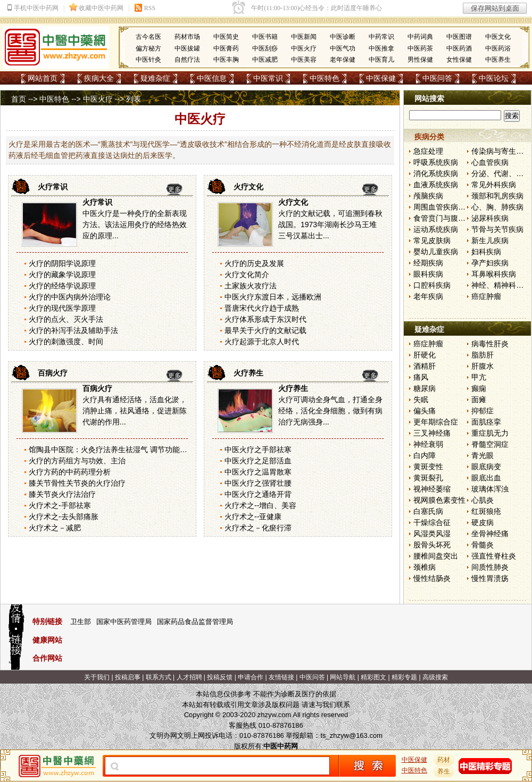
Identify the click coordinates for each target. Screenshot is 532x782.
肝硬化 (425, 355)
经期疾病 (428, 263)
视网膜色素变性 (439, 500)
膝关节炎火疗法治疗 (62, 494)
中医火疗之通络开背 (258, 494)
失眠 (421, 400)
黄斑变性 (428, 467)
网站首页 (43, 78)
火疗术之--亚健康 (253, 517)
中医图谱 (459, 37)
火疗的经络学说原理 (62, 286)
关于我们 (97, 677)
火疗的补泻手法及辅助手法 (73, 330)
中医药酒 (459, 48)
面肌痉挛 (486, 422)
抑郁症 (483, 411)
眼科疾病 (428, 274)
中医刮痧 (265, 48)
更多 (174, 189)
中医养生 (498, 60)
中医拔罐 (187, 48)
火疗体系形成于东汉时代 (265, 319)
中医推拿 (381, 48)
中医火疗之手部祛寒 (258, 450)
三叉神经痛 (432, 433)
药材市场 (187, 37)
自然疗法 (187, 60)
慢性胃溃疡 (490, 578)
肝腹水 (483, 366)
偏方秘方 (148, 48)
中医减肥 (265, 60)
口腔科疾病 (432, 285)
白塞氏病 (428, 511)
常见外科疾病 (494, 185)
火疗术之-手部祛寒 (60, 505)
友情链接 (281, 677)
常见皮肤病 (432, 240)
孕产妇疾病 (490, 263)
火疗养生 (248, 373)
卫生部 (81, 622)
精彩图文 (373, 677)
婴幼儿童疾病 (436, 252)
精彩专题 (404, 677)
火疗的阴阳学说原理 (62, 263)
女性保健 (459, 60)
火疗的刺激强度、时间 (66, 342)
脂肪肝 (483, 355)
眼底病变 (486, 467)
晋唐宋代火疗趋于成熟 (262, 308)
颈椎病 (425, 567)
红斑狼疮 (486, 511)
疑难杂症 (155, 78)
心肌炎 (483, 500)
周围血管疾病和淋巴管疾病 (458, 207)
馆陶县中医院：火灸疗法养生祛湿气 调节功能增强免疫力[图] (129, 450)
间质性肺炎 (490, 567)
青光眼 (483, 455)
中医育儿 (381, 60)
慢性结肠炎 (432, 578)
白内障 (425, 455)
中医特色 (325, 78)
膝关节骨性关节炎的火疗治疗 (77, 483)
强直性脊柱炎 (494, 556)
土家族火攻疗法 (251, 286)
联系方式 (159, 677)
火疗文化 (248, 187)
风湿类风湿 (432, 534)
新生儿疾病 (490, 240)
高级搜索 (435, 677)
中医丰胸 (226, 60)
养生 (444, 771)
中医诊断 (343, 37)
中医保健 (381, 78)
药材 (444, 760)
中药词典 (420, 37)
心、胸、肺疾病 (497, 207)
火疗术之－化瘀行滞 (258, 528)
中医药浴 (498, 48)
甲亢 (479, 377)
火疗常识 (53, 187)
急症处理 (428, 151)
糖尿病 (425, 388)
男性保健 (420, 60)
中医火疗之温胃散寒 (258, 472)
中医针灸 (148, 60)
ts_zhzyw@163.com (351, 735)
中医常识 (268, 78)
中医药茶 (420, 48)
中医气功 (343, 48)
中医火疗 (304, 48)
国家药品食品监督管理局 (195, 622)
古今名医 (148, 37)
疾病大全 (99, 78)
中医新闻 (304, 37)
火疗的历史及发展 (254, 263)
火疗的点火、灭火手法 (66, 319)
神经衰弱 (428, 444)
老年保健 (343, 60)
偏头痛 (425, 411)
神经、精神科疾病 (501, 285)
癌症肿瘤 (486, 296)
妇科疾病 (486, 252)
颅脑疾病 (428, 196)
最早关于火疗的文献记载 (265, 330)
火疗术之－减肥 (55, 528)
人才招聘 (189, 677)
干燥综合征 (432, 522)
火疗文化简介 (247, 274)
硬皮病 (483, 522)
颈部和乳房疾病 (497, 196)
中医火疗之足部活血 (258, 461)
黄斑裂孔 (428, 478)
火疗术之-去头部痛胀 (64, 517)
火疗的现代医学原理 (62, 308)
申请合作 (251, 677)
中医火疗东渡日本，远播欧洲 (273, 297)
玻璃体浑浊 (490, 489)
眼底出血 (486, 478)
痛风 (421, 377)
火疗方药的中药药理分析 (70, 472)
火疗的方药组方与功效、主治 (77, 461)
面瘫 (479, 400)
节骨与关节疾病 (497, 229)
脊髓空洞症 (490, 444)
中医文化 (498, 37)
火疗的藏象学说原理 (62, 274)
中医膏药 (226, 48)
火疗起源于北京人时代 (262, 342)
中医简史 (226, 37)
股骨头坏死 (432, 545)
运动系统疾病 (436, 229)
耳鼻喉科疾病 (494, 274)
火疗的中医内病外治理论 (70, 297)
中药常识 (381, 37)
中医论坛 (494, 78)
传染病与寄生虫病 (501, 151)
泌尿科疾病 (490, 218)
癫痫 (479, 388)
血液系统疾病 (436, 185)
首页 (19, 99)
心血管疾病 (490, 162)
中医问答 (437, 78)
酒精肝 (425, 366)
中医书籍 (265, 37)
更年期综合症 (436, 422)
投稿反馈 (220, 677)
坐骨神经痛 (490, 534)
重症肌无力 (490, 433)
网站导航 (343, 677)
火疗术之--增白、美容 (260, 505)
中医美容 (304, 60)
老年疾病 (428, 296)
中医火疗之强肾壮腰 (258, 483)
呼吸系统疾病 (436, 162)
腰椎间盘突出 (436, 556)
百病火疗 (53, 373)
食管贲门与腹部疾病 (447, 218)
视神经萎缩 (432, 489)
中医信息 (212, 78)
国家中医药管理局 (124, 622)
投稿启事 (128, 677)
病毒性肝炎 (490, 344)
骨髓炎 (483, 545)
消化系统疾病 (436, 173)
